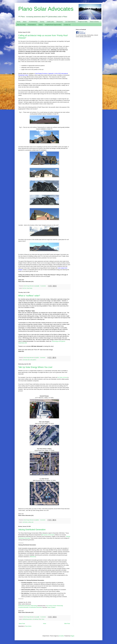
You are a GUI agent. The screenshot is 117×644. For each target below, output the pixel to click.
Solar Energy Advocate (29, 286)
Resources (60, 22)
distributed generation (27, 619)
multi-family (25, 522)
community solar (26, 360)
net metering (35, 619)
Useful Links (50, 22)
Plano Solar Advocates (46, 9)
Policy (40, 619)
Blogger (72, 636)
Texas (43, 619)
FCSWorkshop (33, 22)
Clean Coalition (51, 607)
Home (19, 22)
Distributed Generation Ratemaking (28, 606)
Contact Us (67, 25)
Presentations (32, 25)
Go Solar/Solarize (70, 22)
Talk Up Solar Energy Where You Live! (35, 367)
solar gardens (33, 360)
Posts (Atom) (28, 626)
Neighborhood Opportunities (53, 25)
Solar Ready (30, 288)
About (25, 22)
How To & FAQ (21, 25)
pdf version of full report (48, 535)
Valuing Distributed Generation (32, 530)
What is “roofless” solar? (29, 296)
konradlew (61, 636)
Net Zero (24, 288)
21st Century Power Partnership (54, 606)
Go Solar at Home (62, 377)
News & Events (94, 22)
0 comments (43, 286)
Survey (42, 22)
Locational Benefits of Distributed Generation (30, 607)
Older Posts (67, 624)
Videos (41, 25)
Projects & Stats (83, 22)
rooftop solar (31, 522)
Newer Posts (22, 624)
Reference (33, 557)
